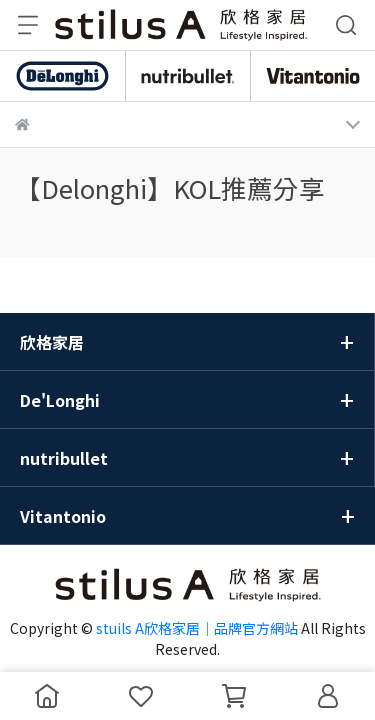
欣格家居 (52, 342)
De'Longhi (60, 400)
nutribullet (64, 458)
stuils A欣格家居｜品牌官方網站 (197, 628)
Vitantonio (63, 516)
